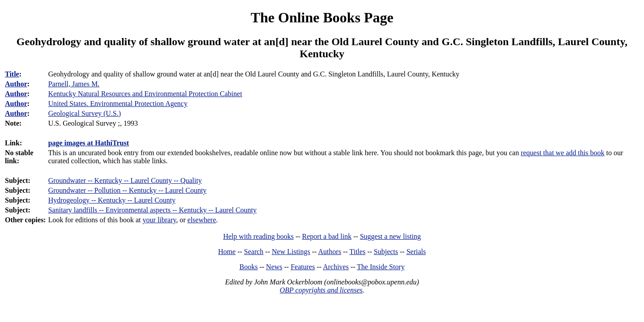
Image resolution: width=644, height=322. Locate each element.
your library (159, 220)
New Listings (291, 252)
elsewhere (202, 220)
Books (248, 267)
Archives (336, 267)
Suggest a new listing (390, 236)
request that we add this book (562, 153)
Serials (416, 252)
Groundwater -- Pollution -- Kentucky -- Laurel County (127, 190)
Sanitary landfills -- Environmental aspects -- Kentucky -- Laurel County (153, 210)
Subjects (386, 252)
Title (12, 74)
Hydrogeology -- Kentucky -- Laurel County (112, 200)
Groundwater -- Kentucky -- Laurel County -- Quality (125, 180)
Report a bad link (327, 236)
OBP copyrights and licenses (321, 290)
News (274, 267)
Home (227, 252)
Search (254, 252)
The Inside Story (381, 267)
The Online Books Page (322, 17)
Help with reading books (258, 236)
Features (303, 267)
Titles (357, 252)
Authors (330, 252)
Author (16, 84)
